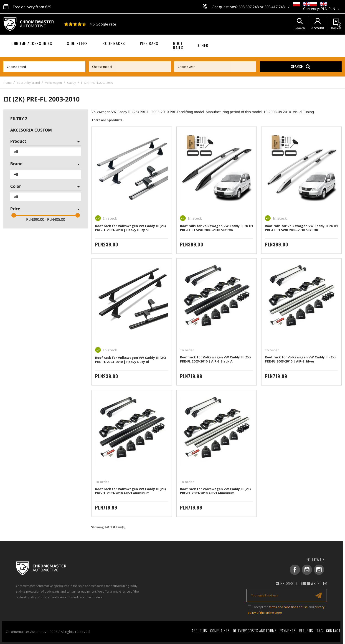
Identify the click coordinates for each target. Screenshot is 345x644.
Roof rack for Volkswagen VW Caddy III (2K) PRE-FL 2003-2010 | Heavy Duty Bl (131, 360)
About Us (199, 631)
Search (301, 66)
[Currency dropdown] (331, 9)
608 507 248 (249, 7)
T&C (320, 631)
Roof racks (114, 43)
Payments (288, 631)
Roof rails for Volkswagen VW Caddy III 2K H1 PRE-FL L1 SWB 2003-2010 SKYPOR (217, 228)
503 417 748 (275, 7)
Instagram (319, 570)
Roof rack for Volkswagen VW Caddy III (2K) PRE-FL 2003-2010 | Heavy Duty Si (131, 228)
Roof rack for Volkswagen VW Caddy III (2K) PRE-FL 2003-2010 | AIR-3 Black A (215, 359)
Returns (306, 631)
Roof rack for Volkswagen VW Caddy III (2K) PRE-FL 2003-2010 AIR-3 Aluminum (131, 491)
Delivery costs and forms (255, 631)
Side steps (77, 43)
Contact (333, 631)
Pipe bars (149, 43)
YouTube (307, 570)
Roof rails (178, 46)
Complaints (220, 631)
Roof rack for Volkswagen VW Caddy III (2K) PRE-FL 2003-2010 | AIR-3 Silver (300, 359)
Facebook (295, 570)
